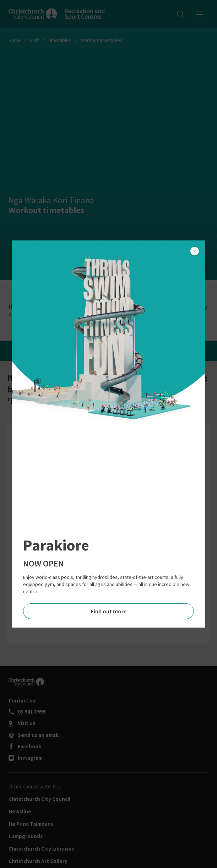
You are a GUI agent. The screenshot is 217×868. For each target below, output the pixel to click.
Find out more (109, 611)
